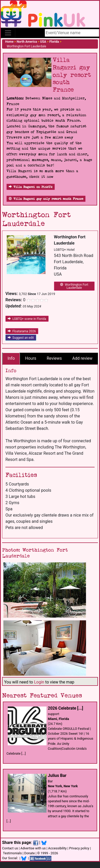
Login (39, 682)
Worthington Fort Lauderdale (74, 286)
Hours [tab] (31, 358)
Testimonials (12, 853)
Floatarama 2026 (22, 331)
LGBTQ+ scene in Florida (27, 319)
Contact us (10, 848)
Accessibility (57, 848)
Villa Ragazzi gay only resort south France (46, 199)
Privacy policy (79, 848)
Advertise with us (33, 848)
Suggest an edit (21, 338)
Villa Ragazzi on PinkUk (31, 187)
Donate (30, 853)
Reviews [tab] (54, 358)
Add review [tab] (82, 358)
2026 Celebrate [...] (66, 708)
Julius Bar (57, 775)
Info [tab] (11, 358)
